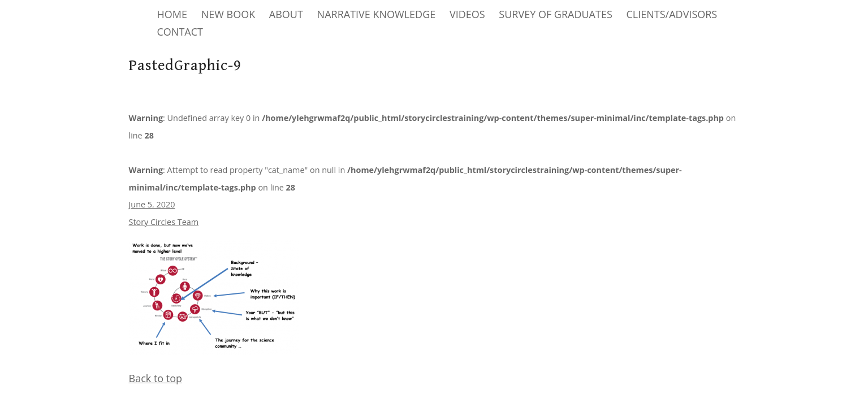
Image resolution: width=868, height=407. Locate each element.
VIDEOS (467, 14)
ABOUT (286, 14)
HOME (172, 14)
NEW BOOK (228, 14)
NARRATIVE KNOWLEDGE (377, 14)
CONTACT (180, 32)
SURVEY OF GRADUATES (555, 14)
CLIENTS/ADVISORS (671, 14)
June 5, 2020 (152, 204)
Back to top (156, 378)
